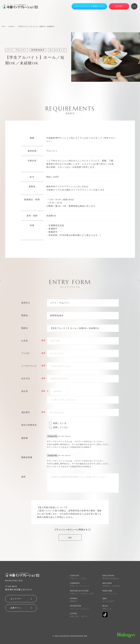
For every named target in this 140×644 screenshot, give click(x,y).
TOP (3, 26)
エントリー (16, 599)
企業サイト (16, 608)
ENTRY (11, 26)
